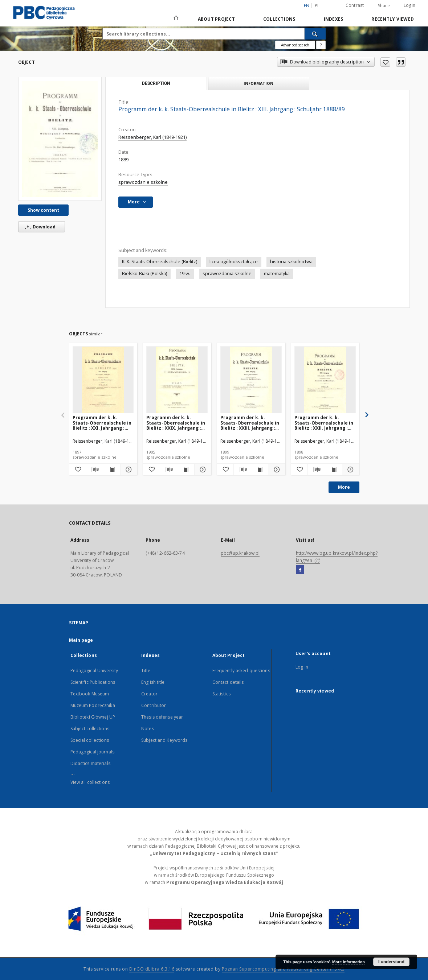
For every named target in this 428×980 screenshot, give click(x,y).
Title (146, 671)
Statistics (221, 694)
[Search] (315, 34)
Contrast (355, 5)
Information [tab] (258, 83)
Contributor (154, 705)
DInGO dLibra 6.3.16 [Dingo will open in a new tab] (152, 969)
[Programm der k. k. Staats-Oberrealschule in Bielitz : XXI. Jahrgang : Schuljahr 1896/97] (103, 380)
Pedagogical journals (92, 752)
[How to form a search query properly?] (321, 45)
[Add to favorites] (385, 62)
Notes (148, 729)
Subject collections (90, 729)
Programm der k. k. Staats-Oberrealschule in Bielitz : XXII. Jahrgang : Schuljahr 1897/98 (324, 423)
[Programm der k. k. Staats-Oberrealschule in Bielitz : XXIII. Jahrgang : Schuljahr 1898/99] (251, 380)
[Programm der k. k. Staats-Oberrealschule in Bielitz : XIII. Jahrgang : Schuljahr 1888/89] (60, 139)
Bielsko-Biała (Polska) (144, 274)
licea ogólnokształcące (234, 262)
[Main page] (176, 19)
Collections (279, 19)
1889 (123, 160)
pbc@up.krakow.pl (240, 553)
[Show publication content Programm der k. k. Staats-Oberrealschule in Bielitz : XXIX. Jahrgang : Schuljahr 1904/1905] (186, 470)
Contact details (228, 682)
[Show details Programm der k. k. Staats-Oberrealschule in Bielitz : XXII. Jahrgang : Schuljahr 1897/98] (350, 470)
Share (384, 6)
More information (348, 962)
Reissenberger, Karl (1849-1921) (152, 137)
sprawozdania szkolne (227, 274)
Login (409, 5)
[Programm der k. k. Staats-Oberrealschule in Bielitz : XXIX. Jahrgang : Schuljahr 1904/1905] (177, 380)
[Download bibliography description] (94, 470)
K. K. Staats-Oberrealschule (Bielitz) (160, 262)
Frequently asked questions (241, 671)
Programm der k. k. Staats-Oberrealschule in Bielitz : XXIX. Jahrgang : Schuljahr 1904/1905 (176, 423)
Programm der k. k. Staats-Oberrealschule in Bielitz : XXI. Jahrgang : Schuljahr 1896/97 (102, 423)
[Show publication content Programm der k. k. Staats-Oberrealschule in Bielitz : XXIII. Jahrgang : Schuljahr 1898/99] (260, 470)
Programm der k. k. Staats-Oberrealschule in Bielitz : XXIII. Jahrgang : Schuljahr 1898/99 (250, 423)
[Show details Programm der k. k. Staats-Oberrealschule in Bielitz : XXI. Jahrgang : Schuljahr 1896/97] (128, 470)
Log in (302, 667)
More (344, 487)
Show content (43, 210)
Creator (149, 694)
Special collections (90, 740)
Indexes (334, 19)
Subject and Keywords (164, 740)
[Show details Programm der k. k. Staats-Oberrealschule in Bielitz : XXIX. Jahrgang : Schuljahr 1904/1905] (202, 470)
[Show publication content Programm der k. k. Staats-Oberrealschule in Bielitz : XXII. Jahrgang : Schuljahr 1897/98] (334, 470)
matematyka (277, 274)
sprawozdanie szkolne (143, 182)
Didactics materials (90, 763)
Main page (81, 640)
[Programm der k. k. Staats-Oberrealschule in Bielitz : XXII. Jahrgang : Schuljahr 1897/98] (325, 380)
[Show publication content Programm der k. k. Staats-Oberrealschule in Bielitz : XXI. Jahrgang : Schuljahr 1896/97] (111, 470)
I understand (391, 962)
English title (153, 682)
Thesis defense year (162, 717)
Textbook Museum (90, 694)
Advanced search (295, 45)
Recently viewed (393, 19)
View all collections (90, 782)
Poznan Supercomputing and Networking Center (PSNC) (283, 969)
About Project (216, 19)
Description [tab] (156, 83)
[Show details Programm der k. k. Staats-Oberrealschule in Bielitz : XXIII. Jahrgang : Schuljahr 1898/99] (276, 470)
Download (39, 227)
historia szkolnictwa (291, 262)
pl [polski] (317, 6)
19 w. (185, 274)
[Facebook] (300, 570)
